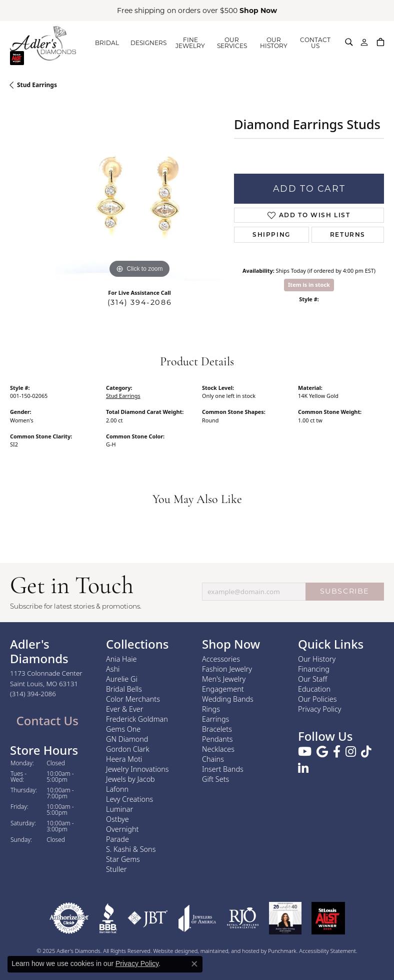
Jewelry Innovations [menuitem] (137, 769)
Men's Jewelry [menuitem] (224, 679)
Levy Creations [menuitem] (129, 799)
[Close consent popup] (194, 964)
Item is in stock (309, 285)
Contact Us (46, 720)
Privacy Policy (137, 963)
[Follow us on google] (322, 752)
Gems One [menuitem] (123, 729)
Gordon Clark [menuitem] (128, 749)
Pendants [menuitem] (217, 739)
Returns (348, 234)
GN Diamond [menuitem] (127, 739)
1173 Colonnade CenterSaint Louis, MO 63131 (46, 684)
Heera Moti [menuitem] (124, 759)
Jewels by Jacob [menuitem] (130, 779)
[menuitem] (69, 918)
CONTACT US (315, 43)
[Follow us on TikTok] (366, 752)
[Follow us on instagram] (351, 752)
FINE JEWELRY (190, 43)
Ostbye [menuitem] (117, 819)
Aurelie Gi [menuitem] (122, 679)
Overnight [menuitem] (122, 829)
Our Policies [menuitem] (317, 699)
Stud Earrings (37, 85)
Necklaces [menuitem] (218, 749)
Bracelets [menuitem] (217, 729)
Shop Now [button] (258, 11)
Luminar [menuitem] (119, 809)
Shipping (271, 234)
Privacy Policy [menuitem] (320, 709)
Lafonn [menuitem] (117, 789)
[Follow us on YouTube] (305, 752)
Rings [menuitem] (211, 709)
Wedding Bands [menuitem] (228, 699)
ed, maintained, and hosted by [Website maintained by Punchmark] (230, 951)
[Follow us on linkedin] (303, 769)
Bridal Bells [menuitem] (124, 689)
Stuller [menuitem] (116, 869)
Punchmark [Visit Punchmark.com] (282, 951)
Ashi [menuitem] (113, 669)
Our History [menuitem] (317, 659)
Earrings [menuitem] (215, 719)
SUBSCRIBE (345, 591)
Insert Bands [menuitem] (223, 769)
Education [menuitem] (314, 689)
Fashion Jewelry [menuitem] (227, 669)
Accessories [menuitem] (221, 659)
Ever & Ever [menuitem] (124, 709)
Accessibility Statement (327, 951)
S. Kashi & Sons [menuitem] (131, 849)
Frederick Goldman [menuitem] (137, 719)
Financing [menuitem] (314, 669)
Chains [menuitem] (213, 759)
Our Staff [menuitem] (312, 679)
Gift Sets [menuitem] (215, 779)
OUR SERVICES (232, 43)
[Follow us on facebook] (337, 752)
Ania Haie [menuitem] (121, 659)
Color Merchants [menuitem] (133, 699)
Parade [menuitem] (117, 839)
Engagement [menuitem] (223, 689)
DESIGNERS (148, 43)
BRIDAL (107, 43)
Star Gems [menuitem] (123, 859)
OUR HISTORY (274, 43)
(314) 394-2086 (139, 302)
